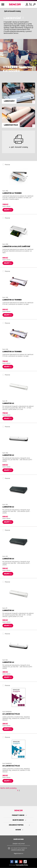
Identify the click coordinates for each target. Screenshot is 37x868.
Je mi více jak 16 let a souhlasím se (19, 849)
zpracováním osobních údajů (18, 850)
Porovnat (7, 165)
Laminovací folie (11, 125)
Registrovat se (18, 853)
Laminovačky (9, 101)
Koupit (7, 210)
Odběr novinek (19, 839)
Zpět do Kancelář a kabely (12, 11)
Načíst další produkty (8, 788)
